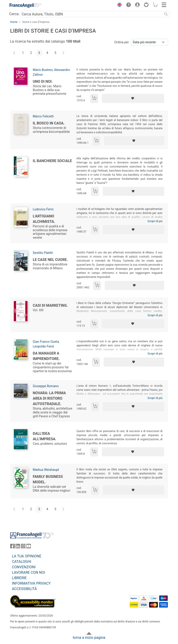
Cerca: (14, 14)
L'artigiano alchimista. (44, 219)
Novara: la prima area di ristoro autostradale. (49, 398)
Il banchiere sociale (52, 161)
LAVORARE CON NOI (29, 572)
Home (14, 22)
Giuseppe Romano (46, 386)
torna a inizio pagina (89, 638)
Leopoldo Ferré (43, 346)
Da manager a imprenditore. (46, 356)
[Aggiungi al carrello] (94, 98)
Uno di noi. (43, 81)
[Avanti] (63, 53)
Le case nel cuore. (50, 260)
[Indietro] (15, 53)
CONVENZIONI (24, 567)
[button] (119, 5)
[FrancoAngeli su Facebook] (12, 547)
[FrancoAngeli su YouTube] (29, 547)
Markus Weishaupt (46, 470)
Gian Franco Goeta (46, 342)
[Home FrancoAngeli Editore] (25, 5)
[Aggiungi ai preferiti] (133, 98)
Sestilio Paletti (43, 253)
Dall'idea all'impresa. (45, 436)
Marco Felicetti (43, 116)
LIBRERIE (19, 578)
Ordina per (122, 42)
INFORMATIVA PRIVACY (31, 583)
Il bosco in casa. (49, 123)
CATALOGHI (22, 562)
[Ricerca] (166, 14)
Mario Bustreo (43, 70)
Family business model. (48, 479)
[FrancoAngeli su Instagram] (23, 547)
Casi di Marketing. (50, 305)
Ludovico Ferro (43, 209)
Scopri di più (155, 221)
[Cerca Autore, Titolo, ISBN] (91, 14)
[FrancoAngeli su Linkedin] (18, 547)
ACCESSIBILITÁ (24, 589)
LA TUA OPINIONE (27, 556)
